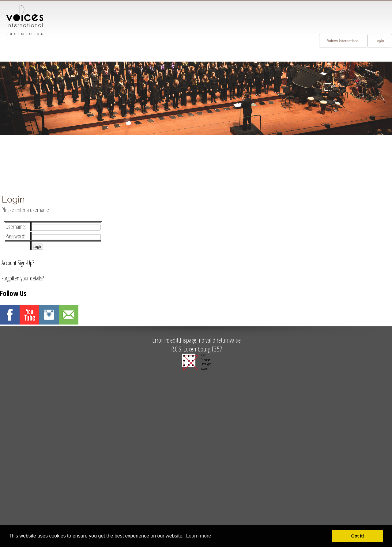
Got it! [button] (358, 536)
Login (380, 41)
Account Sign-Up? (18, 263)
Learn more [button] (198, 536)
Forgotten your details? (23, 278)
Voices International (343, 41)
